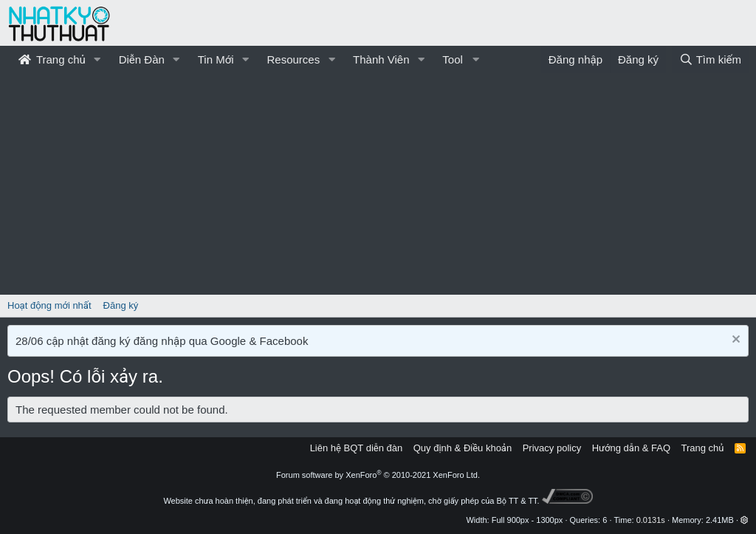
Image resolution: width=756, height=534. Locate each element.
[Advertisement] (378, 184)
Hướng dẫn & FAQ (631, 448)
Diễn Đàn (142, 59)
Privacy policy (552, 448)
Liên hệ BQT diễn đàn (357, 448)
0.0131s (651, 520)
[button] (97, 59)
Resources (293, 59)
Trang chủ (52, 59)
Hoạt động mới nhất (49, 305)
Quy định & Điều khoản (463, 448)
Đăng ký (121, 305)
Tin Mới (216, 59)
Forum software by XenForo (378, 475)
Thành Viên (381, 59)
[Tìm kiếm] (710, 59)
